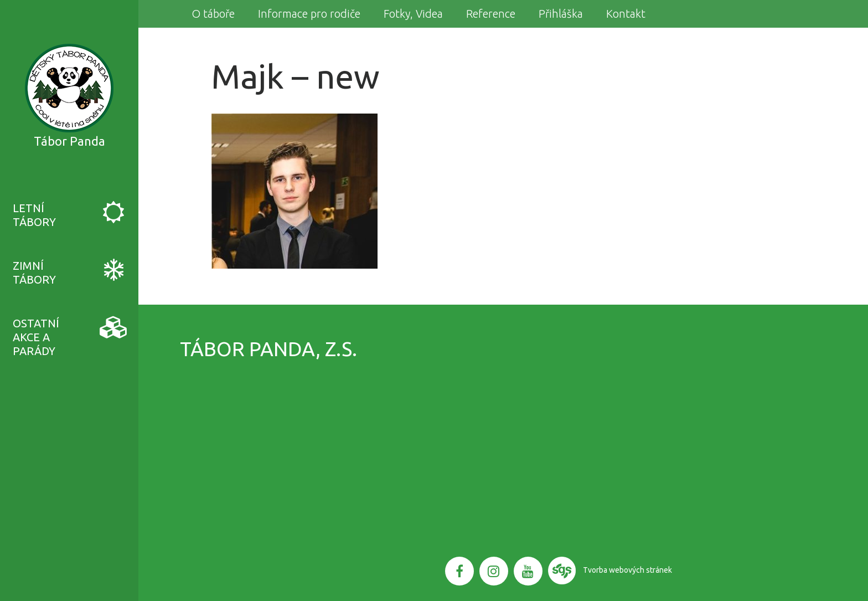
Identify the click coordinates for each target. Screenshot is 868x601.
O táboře (213, 14)
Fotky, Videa (413, 14)
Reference (491, 14)
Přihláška (561, 14)
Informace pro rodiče (309, 14)
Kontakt (626, 14)
